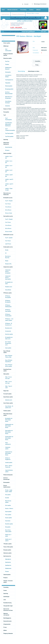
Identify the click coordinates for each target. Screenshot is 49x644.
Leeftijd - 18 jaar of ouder (9, 189)
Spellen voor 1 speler (8, 535)
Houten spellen (9, 518)
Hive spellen (8, 495)
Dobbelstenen (8, 568)
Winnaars (7, 150)
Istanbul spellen (9, 463)
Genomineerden (9, 147)
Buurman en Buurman (8, 257)
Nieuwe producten (12, 10)
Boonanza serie (9, 328)
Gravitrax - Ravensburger (7, 479)
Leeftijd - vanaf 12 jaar (9, 185)
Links (5, 600)
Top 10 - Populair (9, 201)
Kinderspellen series (8, 247)
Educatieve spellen (8, 58)
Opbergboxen (8, 559)
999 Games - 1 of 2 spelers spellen (9, 320)
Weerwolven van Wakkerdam (7, 194)
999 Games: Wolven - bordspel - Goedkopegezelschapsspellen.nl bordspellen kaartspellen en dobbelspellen (8, 4)
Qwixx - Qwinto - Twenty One (9, 466)
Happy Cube (6, 391)
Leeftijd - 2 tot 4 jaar (9, 162)
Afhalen (38, 10)
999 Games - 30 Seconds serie (9, 324)
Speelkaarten (8, 565)
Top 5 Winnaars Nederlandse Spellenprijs (9, 124)
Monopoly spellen (7, 550)
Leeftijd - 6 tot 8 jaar (9, 171)
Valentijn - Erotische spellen (8, 582)
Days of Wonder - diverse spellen (9, 366)
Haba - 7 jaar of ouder (9, 387)
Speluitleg (6, 140)
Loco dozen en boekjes (8, 76)
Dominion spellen (9, 334)
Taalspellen (8, 83)
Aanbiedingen (6, 597)
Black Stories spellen (8, 502)
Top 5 (5, 115)
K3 (6, 253)
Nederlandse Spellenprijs (6, 143)
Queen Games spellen (8, 397)
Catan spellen (8, 348)
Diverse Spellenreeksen (7, 486)
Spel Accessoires (7, 556)
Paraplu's (6, 578)
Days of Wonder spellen (7, 352)
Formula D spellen (7, 394)
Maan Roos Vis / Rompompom (9, 97)
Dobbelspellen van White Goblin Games (9, 426)
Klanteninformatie (7, 621)
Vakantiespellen (7, 575)
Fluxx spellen (8, 515)
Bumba (7, 250)
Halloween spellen (7, 553)
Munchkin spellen (9, 524)
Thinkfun (7, 65)
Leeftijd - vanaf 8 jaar (9, 176)
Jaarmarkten (6, 14)
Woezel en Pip (8, 264)
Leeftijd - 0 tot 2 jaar (9, 157)
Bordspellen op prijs (8, 198)
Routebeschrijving (7, 603)
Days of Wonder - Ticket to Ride (9, 356)
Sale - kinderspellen (8, 50)
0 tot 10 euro (8, 204)
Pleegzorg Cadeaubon (18, 14)
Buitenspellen (6, 482)
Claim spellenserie (8, 444)
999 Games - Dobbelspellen (8, 306)
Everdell (7, 498)
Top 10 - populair (9, 238)
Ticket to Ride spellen (8, 547)
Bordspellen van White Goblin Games (9, 420)
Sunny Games (8, 290)
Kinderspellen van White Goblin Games (9, 438)
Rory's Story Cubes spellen (8, 531)
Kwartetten (8, 521)
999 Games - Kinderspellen (8, 315)
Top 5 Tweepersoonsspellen (10, 130)
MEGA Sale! (6, 46)
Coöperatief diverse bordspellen (8, 272)
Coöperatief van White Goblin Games (9, 453)
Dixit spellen (8, 505)
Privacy (5, 627)
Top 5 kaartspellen (9, 133)
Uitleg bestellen (7, 624)
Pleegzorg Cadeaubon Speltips (8, 55)
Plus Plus (7, 61)
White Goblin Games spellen (8, 415)
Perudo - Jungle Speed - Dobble (9, 491)
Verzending (23, 10)
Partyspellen (6, 112)
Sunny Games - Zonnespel (8, 102)
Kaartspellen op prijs (8, 216)
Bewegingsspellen (9, 89)
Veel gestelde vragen (8, 606)
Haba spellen (6, 374)
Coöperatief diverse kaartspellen (8, 278)
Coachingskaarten (9, 80)
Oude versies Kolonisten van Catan (8, 610)
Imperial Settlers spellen (9, 471)
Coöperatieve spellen (8, 267)
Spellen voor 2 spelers (8, 540)
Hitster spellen (7, 43)
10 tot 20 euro (8, 207)
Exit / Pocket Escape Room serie (8, 343)
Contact (31, 10)
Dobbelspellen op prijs (8, 235)
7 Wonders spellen (7, 544)
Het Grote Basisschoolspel (9, 93)
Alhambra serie (9, 400)
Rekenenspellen (9, 86)
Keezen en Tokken (7, 109)
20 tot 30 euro (8, 210)
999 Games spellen (8, 293)
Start (3, 10)
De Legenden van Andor (9, 283)
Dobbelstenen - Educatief (9, 68)
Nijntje (7, 261)
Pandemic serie (9, 287)
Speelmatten (8, 562)
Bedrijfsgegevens (7, 618)
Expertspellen (8, 512)
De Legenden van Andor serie (9, 338)
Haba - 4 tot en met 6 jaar (8, 382)
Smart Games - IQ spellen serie (9, 407)
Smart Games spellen (8, 403)
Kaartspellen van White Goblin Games (9, 432)
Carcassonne (8, 331)
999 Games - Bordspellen (8, 301)
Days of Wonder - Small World (9, 361)
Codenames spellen (8, 448)
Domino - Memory (9, 509)
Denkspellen (8, 72)
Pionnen (7, 572)
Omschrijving (21, 71)
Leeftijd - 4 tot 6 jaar (9, 166)
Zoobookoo (8, 106)
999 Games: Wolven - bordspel (33, 13)
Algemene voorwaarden (6, 614)
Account (25, 4)
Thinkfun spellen (7, 411)
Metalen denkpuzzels (8, 475)
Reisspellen (8, 527)
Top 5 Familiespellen (9, 119)
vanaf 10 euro (8, 244)
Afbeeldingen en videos (34, 71)
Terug (37, 65)
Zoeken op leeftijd (7, 153)
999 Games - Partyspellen (8, 297)
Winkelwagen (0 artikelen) (39, 4)
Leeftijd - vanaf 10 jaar (9, 180)
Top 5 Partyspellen (9, 137)
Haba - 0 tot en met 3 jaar (8, 378)
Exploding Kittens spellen (7, 370)
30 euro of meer (9, 213)
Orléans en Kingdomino (8, 459)
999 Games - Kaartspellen (8, 311)
